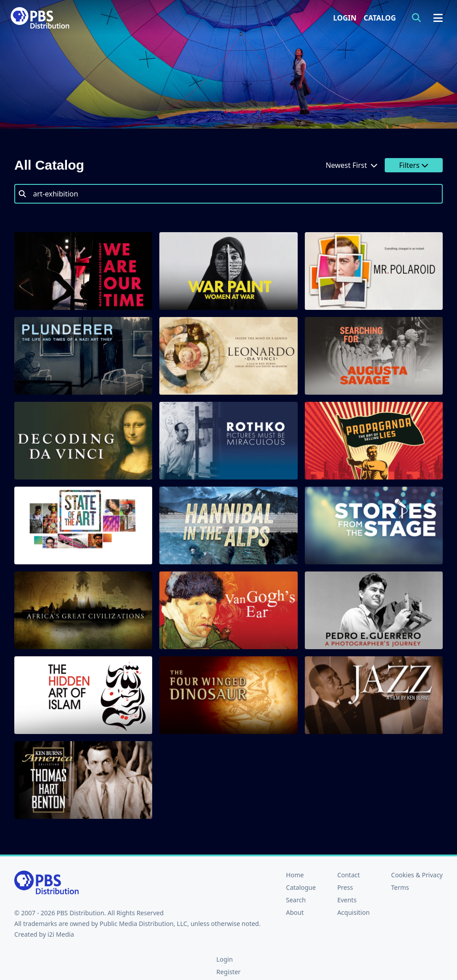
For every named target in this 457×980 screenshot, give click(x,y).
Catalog (380, 18)
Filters (414, 165)
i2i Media (61, 934)
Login (345, 18)
